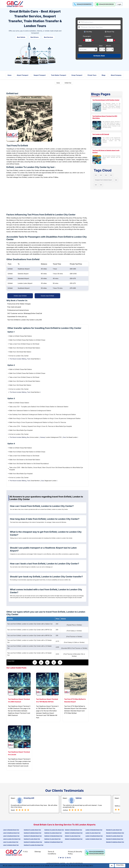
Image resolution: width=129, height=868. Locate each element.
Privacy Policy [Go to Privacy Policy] (120, 865)
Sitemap (38, 852)
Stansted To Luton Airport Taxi (114, 830)
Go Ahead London (72, 437)
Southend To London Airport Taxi (32, 830)
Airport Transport (23, 75)
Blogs (104, 75)
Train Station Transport (59, 75)
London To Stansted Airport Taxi (94, 830)
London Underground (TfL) (54, 437)
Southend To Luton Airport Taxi (32, 839)
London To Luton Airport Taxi (93, 833)
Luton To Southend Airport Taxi (11, 836)
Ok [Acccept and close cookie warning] (112, 866)
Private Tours (92, 75)
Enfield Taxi (68, 83)
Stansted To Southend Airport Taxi (115, 833)
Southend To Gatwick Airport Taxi (33, 833)
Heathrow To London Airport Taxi (53, 833)
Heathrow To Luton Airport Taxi (52, 839)
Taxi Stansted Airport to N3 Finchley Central (106, 100)
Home (10, 75)
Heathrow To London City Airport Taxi (54, 830)
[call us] (83, 4)
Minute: (110, 48)
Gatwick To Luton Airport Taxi (73, 836)
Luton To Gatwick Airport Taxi (11, 845)
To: (82, 27)
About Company (116, 75)
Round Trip (111, 32)
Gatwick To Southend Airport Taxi (74, 839)
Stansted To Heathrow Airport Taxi (115, 842)
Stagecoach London (50, 481)
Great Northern (35, 359)
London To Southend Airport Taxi (94, 836)
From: (83, 22)
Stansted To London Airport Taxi (114, 836)
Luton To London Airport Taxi (11, 842)
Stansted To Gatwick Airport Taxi (115, 839)
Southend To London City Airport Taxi (34, 845)
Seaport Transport (40, 75)
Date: (80, 46)
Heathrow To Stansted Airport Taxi (53, 836)
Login (119, 4)
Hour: (102, 48)
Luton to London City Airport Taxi (12, 839)
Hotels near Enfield (20, 296)
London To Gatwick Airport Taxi (94, 839)
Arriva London (34, 437)
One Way (89, 32)
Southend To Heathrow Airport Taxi (33, 842)
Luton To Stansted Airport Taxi (11, 830)
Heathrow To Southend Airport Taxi (53, 842)
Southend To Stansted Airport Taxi (33, 836)
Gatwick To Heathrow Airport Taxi (74, 833)
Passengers (87, 36)
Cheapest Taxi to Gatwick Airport (103, 180)
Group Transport (77, 75)
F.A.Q (25, 852)
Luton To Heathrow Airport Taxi (11, 833)
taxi (96, 175)
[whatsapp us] (105, 4)
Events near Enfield (47, 296)
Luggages (108, 36)
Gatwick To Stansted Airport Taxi (73, 830)
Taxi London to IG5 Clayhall (101, 134)
